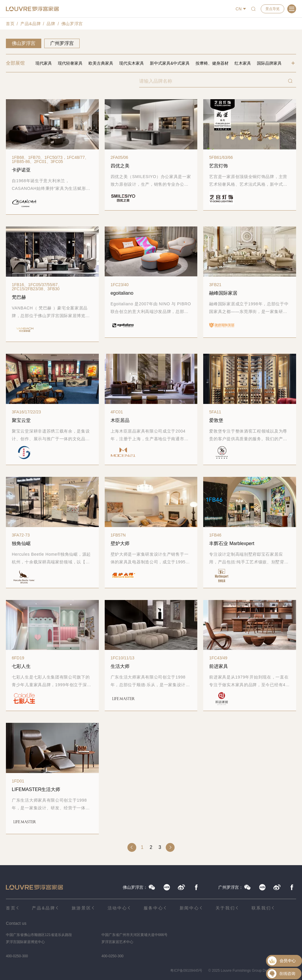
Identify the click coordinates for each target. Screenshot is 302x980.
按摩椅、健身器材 (212, 63)
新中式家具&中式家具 (170, 63)
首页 (10, 24)
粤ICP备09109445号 (186, 971)
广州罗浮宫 (62, 43)
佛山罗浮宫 (72, 24)
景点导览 (273, 9)
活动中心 (118, 908)
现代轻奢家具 (70, 63)
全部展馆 (15, 63)
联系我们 (261, 908)
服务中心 (154, 908)
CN (239, 9)
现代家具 (44, 63)
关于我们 (225, 908)
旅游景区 (82, 908)
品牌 (51, 24)
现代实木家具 (132, 63)
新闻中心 (189, 908)
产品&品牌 (31, 24)
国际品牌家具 (269, 63)
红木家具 (243, 63)
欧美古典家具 (101, 63)
